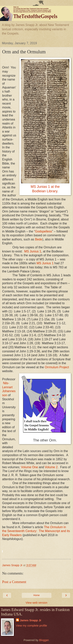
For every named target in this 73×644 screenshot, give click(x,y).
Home (36, 595)
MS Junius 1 (33, 251)
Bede (39, 239)
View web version (37, 603)
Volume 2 (51, 467)
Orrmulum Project (57, 367)
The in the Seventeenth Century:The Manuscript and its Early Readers (36, 531)
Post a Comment (14, 582)
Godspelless (44, 231)
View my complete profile (32, 626)
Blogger (44, 640)
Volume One (29, 467)
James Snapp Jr (31, 620)
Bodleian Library (45, 191)
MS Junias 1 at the (45, 187)
